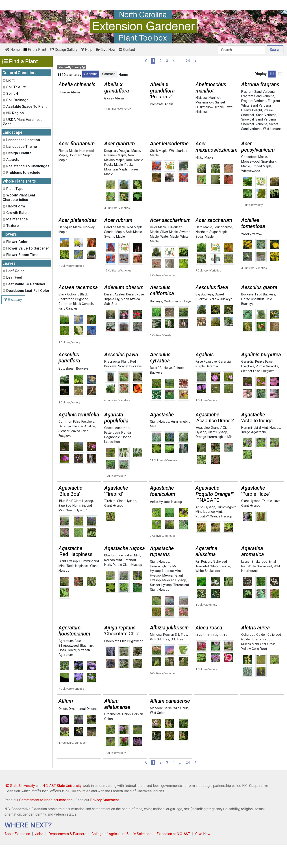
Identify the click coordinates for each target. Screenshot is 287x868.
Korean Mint (113, 583)
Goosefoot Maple (254, 180)
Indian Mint (132, 579)
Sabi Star (111, 327)
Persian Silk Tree (175, 658)
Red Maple (135, 251)
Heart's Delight (252, 110)
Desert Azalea (114, 318)
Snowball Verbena (254, 124)
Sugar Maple (205, 260)
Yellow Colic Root (254, 672)
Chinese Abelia (69, 92)
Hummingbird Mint (255, 451)
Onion (63, 732)
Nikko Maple (204, 181)
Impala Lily (112, 322)
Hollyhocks (219, 659)
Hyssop (275, 451)
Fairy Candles (68, 332)
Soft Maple (134, 255)
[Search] (242, 50)
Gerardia (225, 385)
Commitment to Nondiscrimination (46, 823)
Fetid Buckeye (265, 318)
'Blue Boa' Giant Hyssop (76, 524)
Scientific (91, 74)
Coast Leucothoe (117, 451)
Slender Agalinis (84, 450)
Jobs (39, 857)
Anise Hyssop (160, 525)
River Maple (158, 251)
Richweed (220, 585)
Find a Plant (35, 50)
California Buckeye (177, 325)
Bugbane (82, 322)
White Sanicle (220, 590)
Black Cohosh (68, 318)
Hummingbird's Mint (164, 590)
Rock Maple (135, 183)
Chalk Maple (159, 174)
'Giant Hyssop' (77, 534)
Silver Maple (169, 255)
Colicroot (248, 658)
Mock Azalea (130, 322)
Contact (127, 50)
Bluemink (87, 669)
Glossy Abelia (114, 98)
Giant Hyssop (160, 445)
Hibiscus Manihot (208, 98)
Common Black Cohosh (76, 327)
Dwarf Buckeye (161, 391)
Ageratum (66, 664)
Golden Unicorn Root (257, 663)
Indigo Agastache (254, 456)
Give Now (106, 50)
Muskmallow (204, 102)
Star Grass (268, 667)
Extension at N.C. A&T (173, 857)
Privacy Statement (104, 823)
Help (87, 50)
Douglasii (111, 174)
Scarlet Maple (114, 255)
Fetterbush (112, 456)
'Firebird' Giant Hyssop (120, 524)
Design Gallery (64, 50)
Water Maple (170, 260)
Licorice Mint (213, 535)
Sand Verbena (266, 115)
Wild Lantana (272, 129)
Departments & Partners (67, 857)
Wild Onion (158, 736)
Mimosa (156, 658)
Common (109, 74)
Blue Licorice (114, 579)
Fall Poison (203, 585)
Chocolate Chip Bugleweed (124, 664)
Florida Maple (68, 174)
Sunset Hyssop (161, 608)
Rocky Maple (114, 188)
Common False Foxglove (76, 445)
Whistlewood (251, 194)
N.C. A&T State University (62, 809)
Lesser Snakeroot (254, 585)
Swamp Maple (115, 260)
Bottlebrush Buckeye (74, 392)
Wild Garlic (181, 731)
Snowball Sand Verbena (259, 120)
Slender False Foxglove (258, 394)
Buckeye (156, 325)
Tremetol (202, 590)
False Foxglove (206, 385)
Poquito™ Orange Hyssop (214, 540)
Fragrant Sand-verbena (258, 96)
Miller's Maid (250, 667)
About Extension (17, 857)
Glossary (13, 300)
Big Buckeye (204, 318)
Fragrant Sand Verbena (258, 92)
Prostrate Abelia (162, 104)
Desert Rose (135, 318)
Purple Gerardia (207, 390)
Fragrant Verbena (254, 101)
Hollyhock (203, 659)
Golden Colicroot (269, 658)
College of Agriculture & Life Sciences (121, 857)
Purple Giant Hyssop (127, 588)
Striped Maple (262, 190)
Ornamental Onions (83, 732)
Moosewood (250, 185)
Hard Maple (204, 251)
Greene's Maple (115, 179)
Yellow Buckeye (221, 322)
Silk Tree (177, 663)
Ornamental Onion (117, 738)
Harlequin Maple (70, 251)
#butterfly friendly (72, 67)
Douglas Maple (129, 174)
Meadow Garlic (161, 731)
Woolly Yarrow (252, 257)
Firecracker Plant (116, 385)
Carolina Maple (115, 251)
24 (188, 61)
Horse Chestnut (253, 322)
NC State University (20, 809)
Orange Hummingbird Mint (215, 460)
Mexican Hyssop (174, 604)
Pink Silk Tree (160, 663)
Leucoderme (223, 251)
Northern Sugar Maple (212, 255)
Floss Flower (67, 673)
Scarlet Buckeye (130, 390)
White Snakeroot (208, 594)
